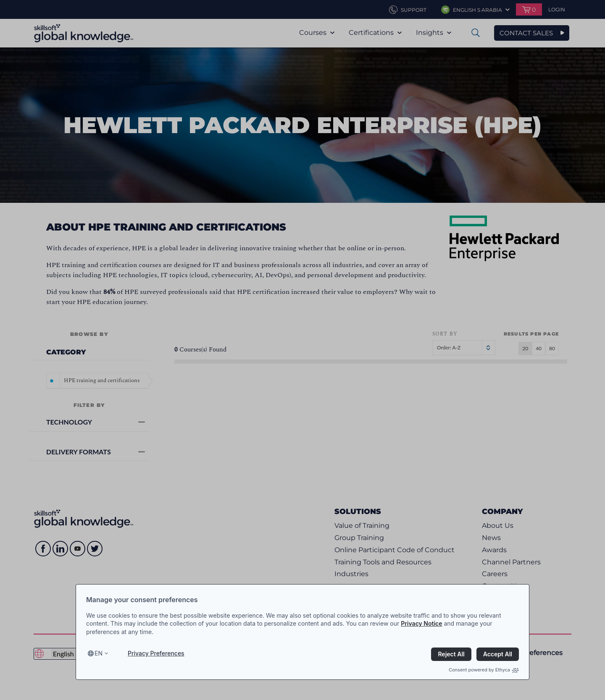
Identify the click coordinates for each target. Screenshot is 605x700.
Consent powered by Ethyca (484, 670)
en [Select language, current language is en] (99, 653)
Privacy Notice (421, 623)
